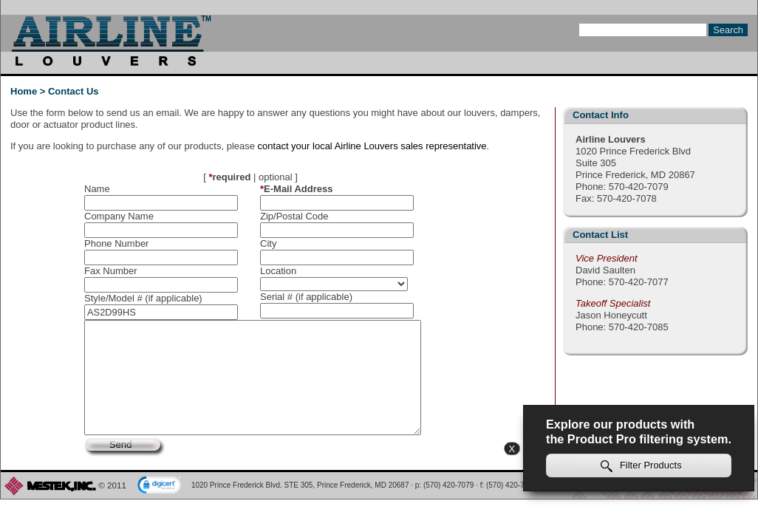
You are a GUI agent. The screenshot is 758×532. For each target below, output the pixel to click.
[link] (160, 486)
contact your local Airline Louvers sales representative (372, 146)
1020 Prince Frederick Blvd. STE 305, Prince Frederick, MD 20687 (300, 485)
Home (24, 91)
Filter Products (641, 466)
